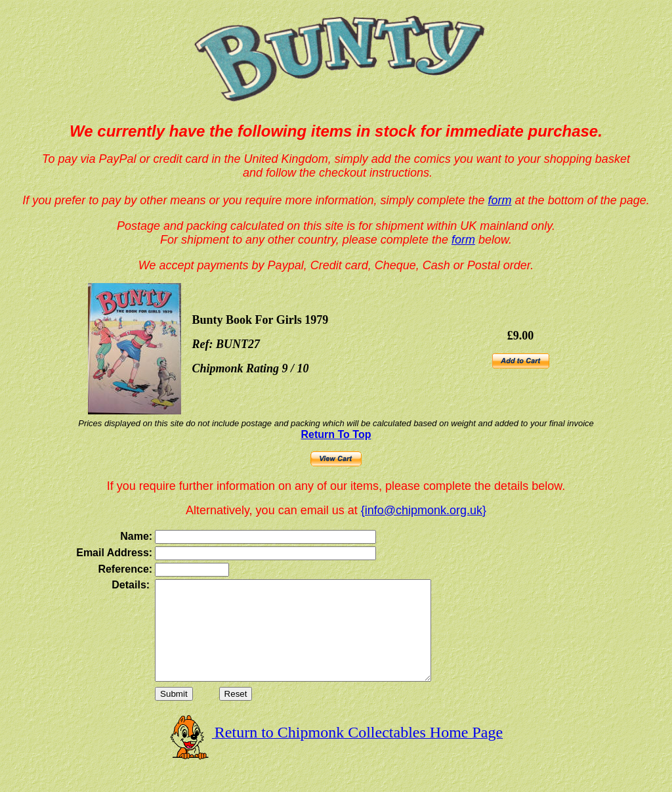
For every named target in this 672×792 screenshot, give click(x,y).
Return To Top (336, 434)
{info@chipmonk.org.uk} (424, 510)
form (500, 200)
